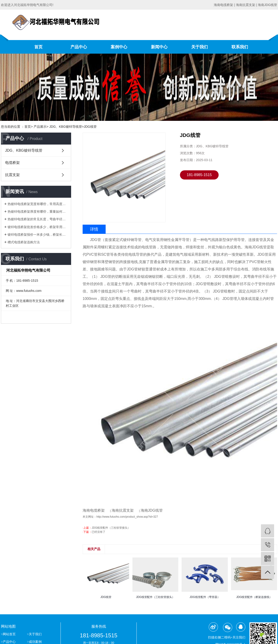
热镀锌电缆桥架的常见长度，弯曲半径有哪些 (38, 219)
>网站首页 (9, 634)
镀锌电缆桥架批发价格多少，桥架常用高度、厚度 (38, 227)
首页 (38, 47)
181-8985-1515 (199, 175)
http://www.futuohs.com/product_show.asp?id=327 (127, 517)
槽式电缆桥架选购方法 (24, 242)
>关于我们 (34, 634)
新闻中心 (159, 47)
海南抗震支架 (123, 510)
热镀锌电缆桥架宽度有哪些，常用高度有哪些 (38, 204)
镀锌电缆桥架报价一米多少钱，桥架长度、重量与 (38, 235)
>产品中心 (9, 642)
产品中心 (79, 47)
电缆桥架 (12, 163)
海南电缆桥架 (94, 510)
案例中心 (119, 47)
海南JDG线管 (152, 510)
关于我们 (200, 47)
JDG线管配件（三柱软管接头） (111, 528)
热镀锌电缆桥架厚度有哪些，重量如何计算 (38, 212)
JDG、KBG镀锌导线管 (24, 150)
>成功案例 (34, 642)
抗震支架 (12, 175)
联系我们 (240, 47)
